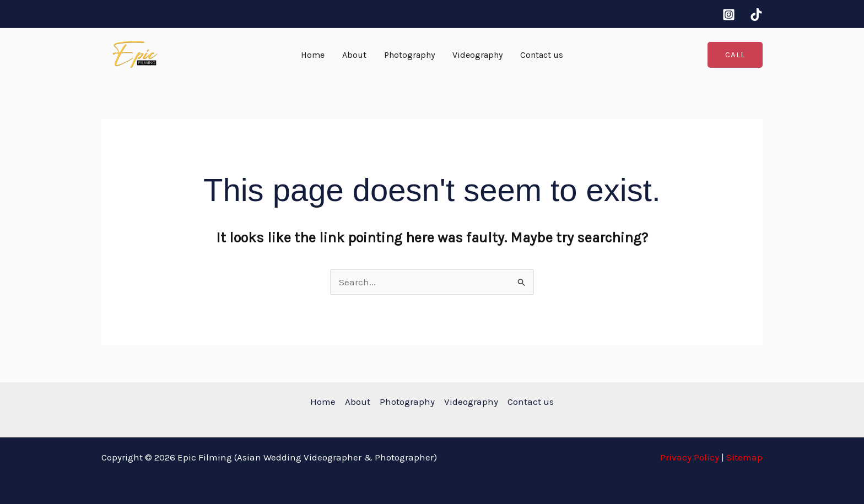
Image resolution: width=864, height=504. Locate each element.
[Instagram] (729, 15)
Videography (477, 55)
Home (313, 55)
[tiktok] (756, 15)
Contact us (542, 55)
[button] (735, 55)
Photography (409, 55)
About (354, 55)
